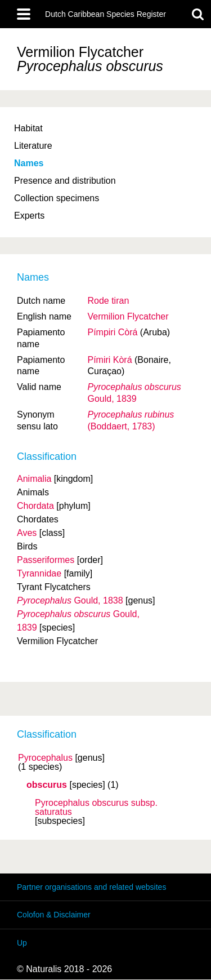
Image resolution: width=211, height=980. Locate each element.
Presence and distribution (65, 181)
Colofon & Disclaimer (54, 915)
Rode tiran (108, 301)
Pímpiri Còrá (112, 332)
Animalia (34, 479)
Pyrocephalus (45, 758)
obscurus (47, 785)
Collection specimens (57, 198)
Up (22, 943)
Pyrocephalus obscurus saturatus (96, 808)
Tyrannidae (39, 573)
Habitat (28, 128)
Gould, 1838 (70, 600)
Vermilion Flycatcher (128, 316)
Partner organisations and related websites (91, 887)
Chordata (35, 506)
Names (29, 163)
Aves (27, 533)
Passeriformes (46, 560)
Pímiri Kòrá (109, 360)
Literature (33, 146)
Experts (29, 216)
